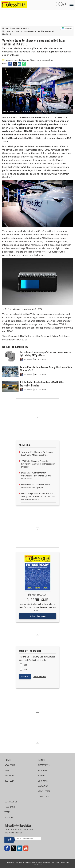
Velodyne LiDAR (17, 336)
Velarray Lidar (33, 336)
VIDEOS (41, 776)
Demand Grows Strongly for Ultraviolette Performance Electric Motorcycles (36, 476)
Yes (26, 665)
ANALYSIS (42, 770)
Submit (25, 677)
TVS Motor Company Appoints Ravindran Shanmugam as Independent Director (38, 464)
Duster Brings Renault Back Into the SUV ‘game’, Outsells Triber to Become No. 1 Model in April (38, 497)
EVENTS (41, 760)
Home (5, 28)
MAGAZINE (43, 786)
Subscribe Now (38, 616)
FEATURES (9, 776)
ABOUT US (10, 765)
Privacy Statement (53, 862)
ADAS (13, 339)
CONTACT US (11, 802)
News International (19, 28)
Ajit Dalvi (26, 359)
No (25, 669)
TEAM (7, 812)
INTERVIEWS (44, 765)
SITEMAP (9, 817)
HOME (8, 760)
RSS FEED (9, 781)
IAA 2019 (22, 339)
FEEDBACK (10, 807)
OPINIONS (43, 781)
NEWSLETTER (44, 791)
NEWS (7, 770)
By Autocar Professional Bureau (16, 60)
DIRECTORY (43, 796)
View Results (40, 677)
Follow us (67, 28)
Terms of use (40, 862)
